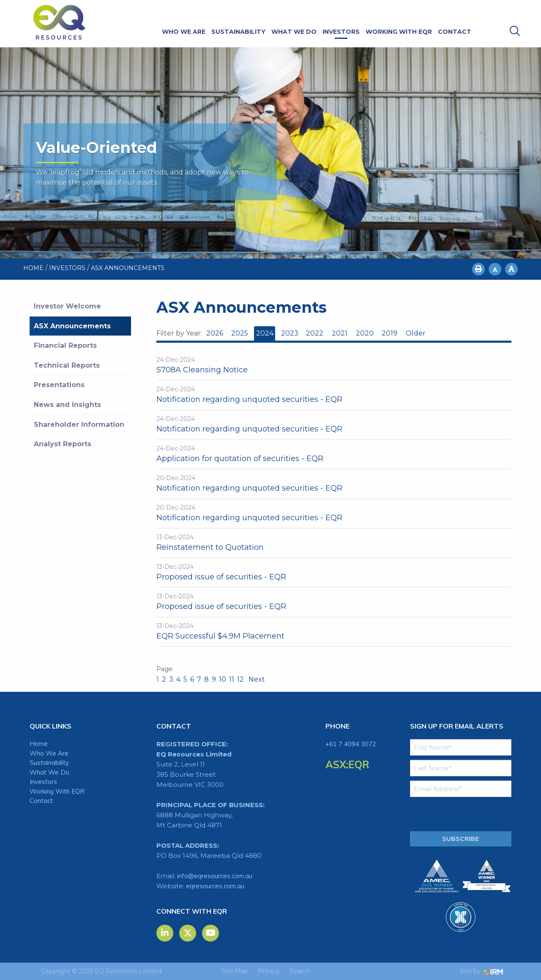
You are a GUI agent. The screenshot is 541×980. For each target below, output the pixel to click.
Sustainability (238, 32)
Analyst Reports (63, 444)
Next (256, 679)
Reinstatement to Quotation (210, 547)
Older (415, 333)
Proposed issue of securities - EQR (221, 577)
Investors (341, 32)
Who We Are (184, 32)
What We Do (294, 32)
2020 (365, 333)
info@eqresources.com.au (215, 876)
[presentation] (461, 814)
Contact (455, 32)
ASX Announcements (72, 326)
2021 (340, 333)
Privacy (269, 971)
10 (223, 679)
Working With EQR (399, 32)
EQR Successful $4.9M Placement (220, 636)
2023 (290, 333)
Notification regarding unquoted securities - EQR (249, 399)
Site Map (235, 971)
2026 (215, 333)
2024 (265, 333)
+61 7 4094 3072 (351, 744)
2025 (240, 333)
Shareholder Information (79, 424)
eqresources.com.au (215, 886)
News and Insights (67, 405)
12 (240, 679)
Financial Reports (65, 345)
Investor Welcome (67, 306)
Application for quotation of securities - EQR (240, 459)
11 (232, 679)
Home (39, 744)
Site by (482, 971)
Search (300, 971)
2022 (315, 333)
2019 (389, 333)
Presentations (59, 385)
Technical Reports (67, 365)
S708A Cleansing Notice (202, 370)
